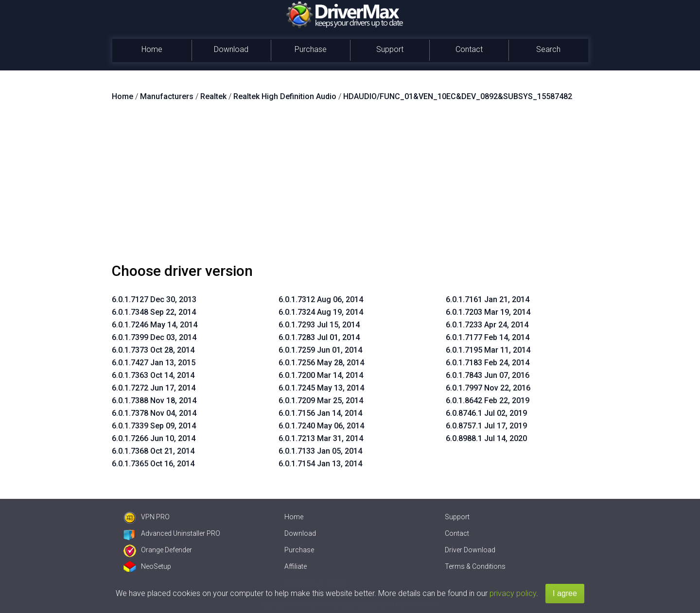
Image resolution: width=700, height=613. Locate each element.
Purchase (311, 49)
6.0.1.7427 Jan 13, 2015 (154, 363)
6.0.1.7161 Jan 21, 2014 (488, 299)
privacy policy (513, 593)
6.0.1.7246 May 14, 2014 (155, 325)
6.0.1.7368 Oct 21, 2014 (153, 451)
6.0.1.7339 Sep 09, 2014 (154, 426)
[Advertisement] (350, 186)
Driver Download (470, 550)
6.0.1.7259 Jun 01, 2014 (320, 350)
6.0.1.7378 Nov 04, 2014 (154, 413)
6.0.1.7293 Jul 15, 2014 (319, 325)
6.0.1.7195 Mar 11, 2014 (488, 350)
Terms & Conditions (475, 566)
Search (548, 49)
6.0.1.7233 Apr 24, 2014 (487, 325)
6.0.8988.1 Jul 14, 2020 (486, 438)
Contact (469, 49)
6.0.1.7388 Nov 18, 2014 (154, 400)
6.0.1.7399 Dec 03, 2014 (154, 337)
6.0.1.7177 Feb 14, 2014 (488, 337)
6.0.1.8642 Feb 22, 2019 (488, 400)
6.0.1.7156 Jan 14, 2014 (320, 413)
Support (390, 49)
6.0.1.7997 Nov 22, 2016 (488, 388)
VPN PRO (147, 517)
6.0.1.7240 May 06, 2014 (321, 426)
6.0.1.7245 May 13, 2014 (321, 388)
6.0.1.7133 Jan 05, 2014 (320, 451)
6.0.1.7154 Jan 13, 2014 (320, 464)
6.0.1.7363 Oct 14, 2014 (153, 375)
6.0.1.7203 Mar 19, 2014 (488, 312)
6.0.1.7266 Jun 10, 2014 (154, 438)
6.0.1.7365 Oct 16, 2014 (153, 464)
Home (152, 49)
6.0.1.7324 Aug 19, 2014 (321, 312)
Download (231, 49)
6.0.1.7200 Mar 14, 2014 (321, 375)
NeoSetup (147, 566)
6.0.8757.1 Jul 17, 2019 (486, 426)
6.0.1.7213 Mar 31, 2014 (321, 438)
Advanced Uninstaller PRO (172, 533)
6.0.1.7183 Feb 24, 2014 (488, 363)
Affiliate (296, 566)
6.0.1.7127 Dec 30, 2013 (154, 299)
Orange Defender (158, 550)
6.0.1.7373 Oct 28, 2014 (153, 350)
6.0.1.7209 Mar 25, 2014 (321, 400)
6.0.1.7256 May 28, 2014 (321, 363)
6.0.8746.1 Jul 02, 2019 (486, 413)
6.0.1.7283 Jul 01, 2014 (319, 337)
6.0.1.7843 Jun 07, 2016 (488, 375)
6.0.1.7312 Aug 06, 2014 (321, 299)
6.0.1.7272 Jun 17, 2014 (154, 388)
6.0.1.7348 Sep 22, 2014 (154, 312)
